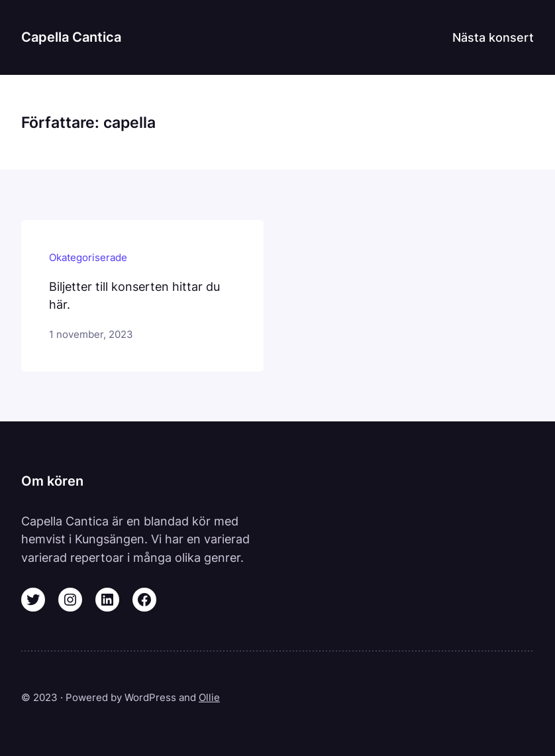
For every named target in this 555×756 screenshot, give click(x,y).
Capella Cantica (71, 37)
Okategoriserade (88, 257)
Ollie (209, 697)
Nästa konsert (493, 37)
